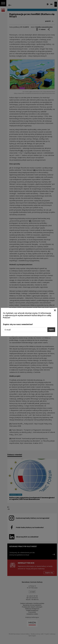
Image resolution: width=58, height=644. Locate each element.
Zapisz (51, 330)
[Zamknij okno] (55, 310)
